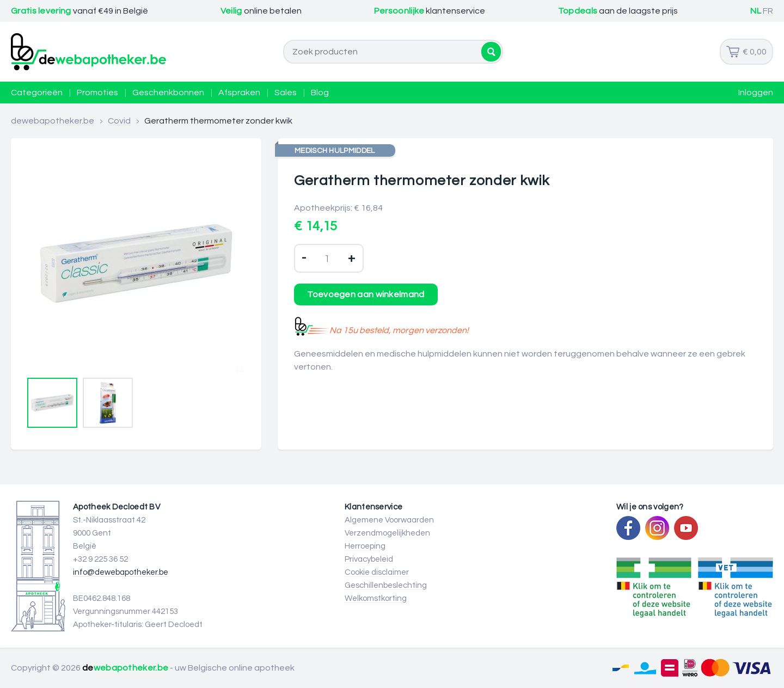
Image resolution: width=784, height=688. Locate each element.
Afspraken (239, 93)
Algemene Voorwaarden (389, 520)
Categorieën (37, 93)
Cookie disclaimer (377, 572)
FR (768, 11)
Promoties (97, 93)
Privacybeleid (369, 559)
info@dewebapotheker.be (121, 572)
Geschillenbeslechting (386, 585)
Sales (286, 93)
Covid (119, 121)
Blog (320, 93)
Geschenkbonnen (168, 93)
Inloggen (756, 93)
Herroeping (365, 546)
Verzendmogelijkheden (387, 533)
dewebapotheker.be (53, 121)
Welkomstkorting (376, 598)
